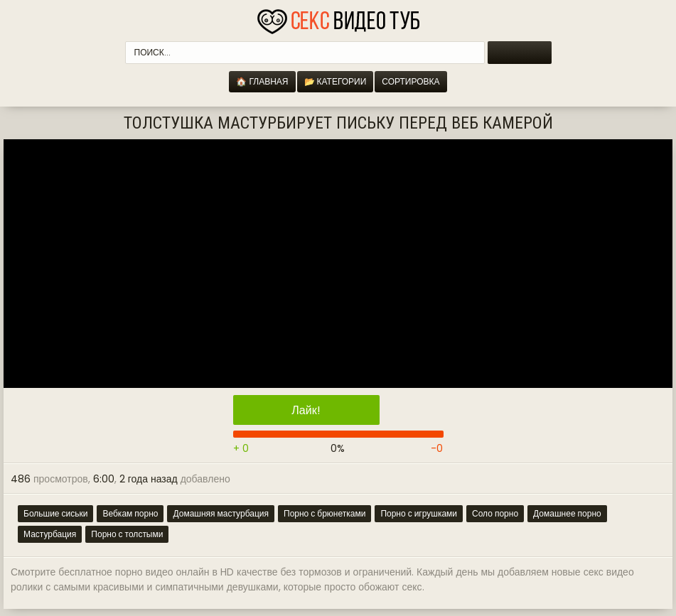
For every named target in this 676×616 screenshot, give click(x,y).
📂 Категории (336, 81)
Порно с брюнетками (324, 513)
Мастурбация (50, 534)
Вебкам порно (130, 513)
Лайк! (306, 410)
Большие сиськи (55, 513)
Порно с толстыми (127, 534)
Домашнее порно (567, 513)
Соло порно (495, 513)
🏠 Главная (262, 81)
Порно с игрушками (419, 513)
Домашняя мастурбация (221, 513)
